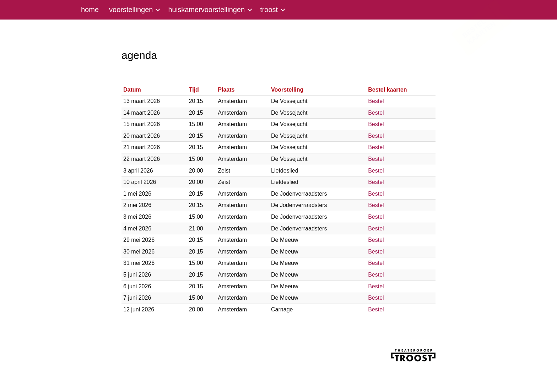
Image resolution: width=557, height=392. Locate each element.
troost (269, 10)
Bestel (376, 101)
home (90, 10)
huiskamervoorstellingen (206, 10)
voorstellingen (131, 10)
